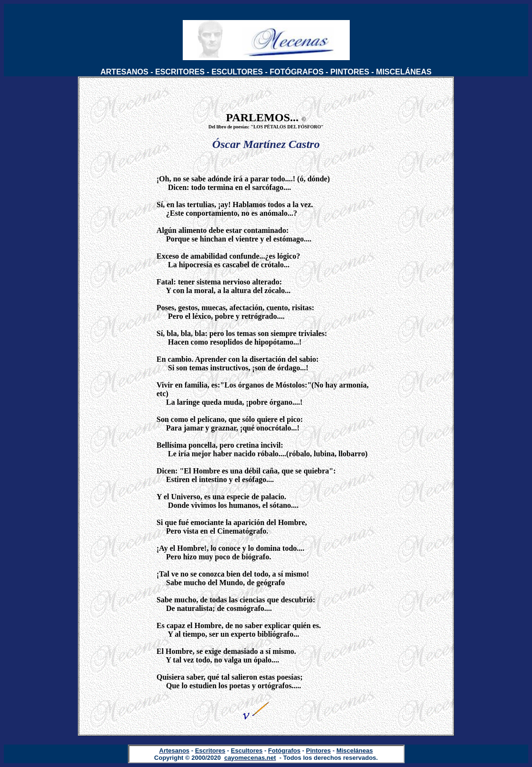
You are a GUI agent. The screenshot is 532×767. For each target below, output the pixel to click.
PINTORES (350, 72)
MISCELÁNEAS (404, 72)
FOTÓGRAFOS (297, 72)
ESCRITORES (180, 72)
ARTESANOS (125, 72)
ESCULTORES (237, 72)
